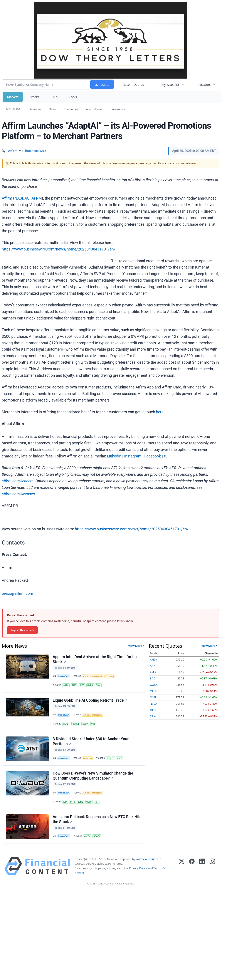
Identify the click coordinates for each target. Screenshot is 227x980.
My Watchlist (170, 85)
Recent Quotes (133, 85)
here (160, 412)
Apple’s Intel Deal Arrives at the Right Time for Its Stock (95, 659)
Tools (73, 97)
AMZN (87, 836)
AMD (74, 685)
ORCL (153, 710)
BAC (153, 678)
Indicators (204, 85)
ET (108, 758)
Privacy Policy (138, 868)
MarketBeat (64, 676)
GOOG (154, 685)
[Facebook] (192, 866)
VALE (120, 758)
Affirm (7, 198)
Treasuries (118, 109)
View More (135, 646)
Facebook (153, 456)
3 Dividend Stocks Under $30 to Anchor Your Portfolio (91, 741)
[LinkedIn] (202, 866)
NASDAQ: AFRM (28, 198)
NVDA (90, 685)
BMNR (66, 724)
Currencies (71, 109)
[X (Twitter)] (182, 866)
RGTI (97, 802)
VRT (93, 724)
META (153, 691)
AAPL (66, 685)
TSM (98, 685)
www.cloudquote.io (149, 859)
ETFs (54, 97)
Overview (35, 109)
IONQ (81, 802)
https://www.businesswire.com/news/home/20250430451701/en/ (59, 249)
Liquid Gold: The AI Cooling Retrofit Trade (90, 700)
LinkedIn (114, 456)
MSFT (153, 697)
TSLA (153, 716)
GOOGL (76, 724)
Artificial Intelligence (93, 676)
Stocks (34, 97)
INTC (82, 685)
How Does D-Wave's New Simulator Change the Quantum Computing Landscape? (93, 776)
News (53, 109)
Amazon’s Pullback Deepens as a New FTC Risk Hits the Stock (97, 819)
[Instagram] (212, 866)
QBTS (89, 802)
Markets (13, 97)
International (94, 109)
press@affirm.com (17, 593)
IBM (65, 802)
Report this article (22, 630)
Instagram (133, 456)
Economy (110, 676)
